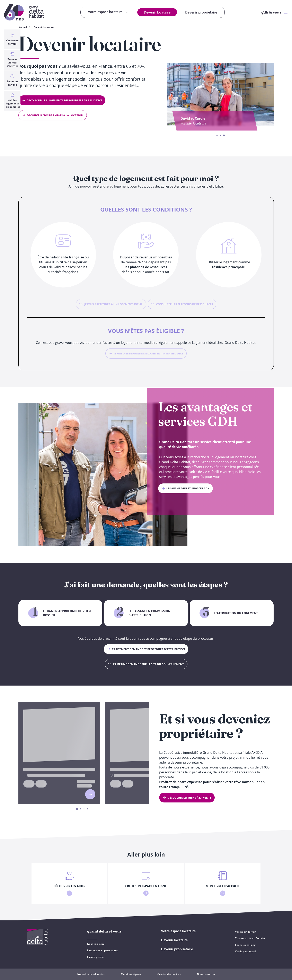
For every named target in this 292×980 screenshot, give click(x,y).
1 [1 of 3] (217, 136)
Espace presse (95, 957)
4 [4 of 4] (87, 809)
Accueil (23, 27)
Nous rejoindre (96, 944)
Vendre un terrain (12, 39)
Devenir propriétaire (177, 949)
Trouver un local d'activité (12, 60)
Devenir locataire (44, 27)
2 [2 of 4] (81, 809)
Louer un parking (12, 80)
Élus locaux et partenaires (103, 950)
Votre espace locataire (178, 931)
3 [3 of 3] (224, 136)
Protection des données (91, 974)
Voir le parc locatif (245, 951)
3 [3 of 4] (84, 809)
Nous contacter (206, 974)
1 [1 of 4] (77, 809)
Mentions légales (131, 974)
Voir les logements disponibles (13, 101)
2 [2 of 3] (220, 136)
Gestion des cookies (169, 974)
